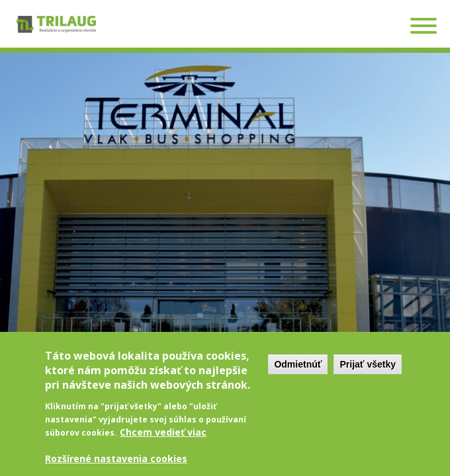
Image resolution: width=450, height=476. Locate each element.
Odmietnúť (298, 370)
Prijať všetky (368, 370)
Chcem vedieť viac (163, 437)
